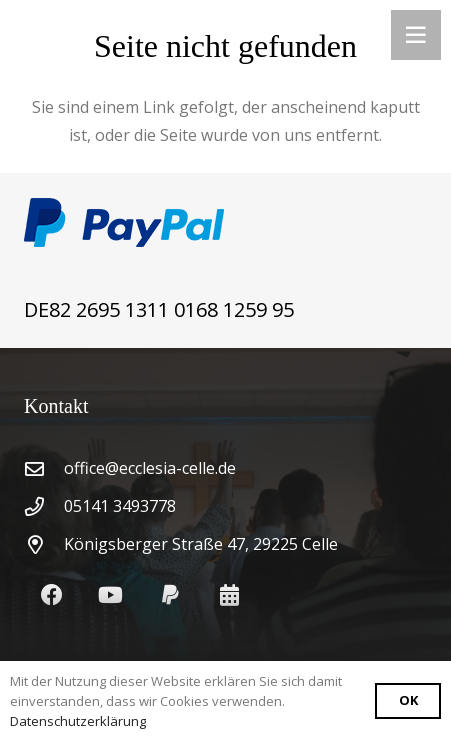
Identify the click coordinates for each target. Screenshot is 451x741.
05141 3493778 (120, 506)
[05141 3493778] (44, 506)
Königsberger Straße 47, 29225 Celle (201, 544)
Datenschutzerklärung (78, 721)
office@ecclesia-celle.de (150, 468)
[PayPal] (170, 595)
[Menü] (416, 35)
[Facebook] (51, 595)
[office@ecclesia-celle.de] (44, 468)
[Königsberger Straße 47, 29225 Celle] (44, 544)
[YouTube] (110, 595)
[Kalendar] (229, 595)
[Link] (225, 222)
